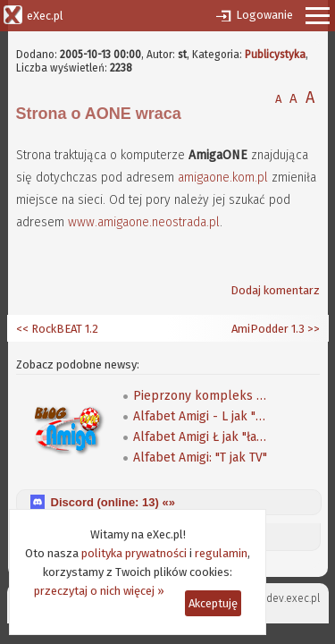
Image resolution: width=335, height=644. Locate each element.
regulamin (221, 553)
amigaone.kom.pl (223, 178)
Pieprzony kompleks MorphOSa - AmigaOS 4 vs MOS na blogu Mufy (200, 396)
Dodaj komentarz (275, 290)
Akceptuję (213, 603)
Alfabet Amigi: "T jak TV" (200, 458)
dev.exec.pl (293, 598)
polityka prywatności (134, 553)
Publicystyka (275, 55)
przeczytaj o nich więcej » (99, 591)
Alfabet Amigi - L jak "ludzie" (200, 416)
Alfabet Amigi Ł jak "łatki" (200, 437)
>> (312, 329)
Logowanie (264, 15)
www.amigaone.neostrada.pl (144, 222)
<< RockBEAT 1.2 (57, 329)
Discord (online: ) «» (113, 502)
